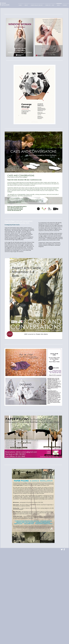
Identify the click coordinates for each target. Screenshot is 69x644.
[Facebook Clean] (64, 549)
